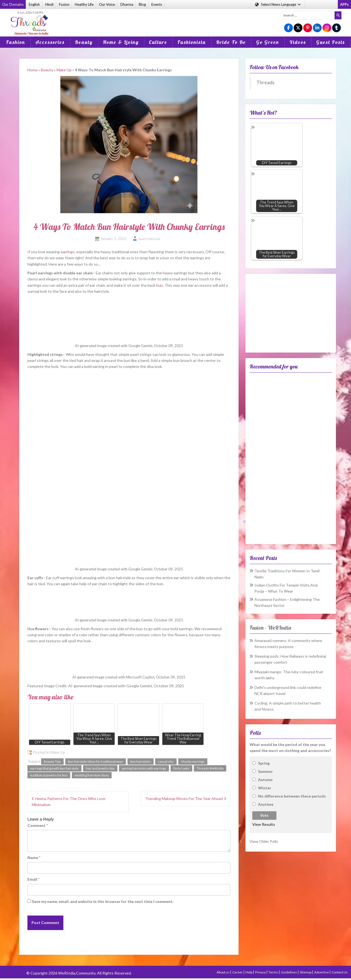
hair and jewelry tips (100, 768)
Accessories (50, 42)
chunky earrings (193, 761)
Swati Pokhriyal (149, 239)
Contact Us (340, 972)
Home (32, 70)
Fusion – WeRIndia (270, 628)
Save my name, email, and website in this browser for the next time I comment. (103, 901)
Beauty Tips (52, 761)
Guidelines (289, 972)
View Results (264, 824)
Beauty (84, 42)
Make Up (64, 70)
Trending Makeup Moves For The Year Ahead (184, 799)
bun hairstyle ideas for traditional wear (96, 761)
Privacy (261, 972)
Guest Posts (331, 42)
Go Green (268, 42)
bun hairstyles (141, 761)
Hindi (49, 4)
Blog (142, 4)
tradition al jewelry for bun (49, 775)
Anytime (266, 804)
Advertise (322, 972)
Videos (298, 42)
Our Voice (107, 4)
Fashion (16, 42)
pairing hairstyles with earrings (144, 768)
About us (223, 972)
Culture (158, 42)
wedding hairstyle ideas (92, 775)
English (34, 4)
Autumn (265, 780)
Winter (265, 788)
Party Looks (181, 768)
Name (34, 858)
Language (278, 4)
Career (238, 972)
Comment (38, 825)
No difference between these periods (292, 796)
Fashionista (192, 42)
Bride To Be (231, 42)
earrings (68, 252)
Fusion (64, 4)
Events (157, 4)
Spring (264, 763)
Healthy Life (84, 4)
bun (160, 285)
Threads (265, 82)
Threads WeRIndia (210, 768)
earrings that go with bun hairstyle (54, 768)
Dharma (127, 4)
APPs (344, 4)
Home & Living (121, 42)
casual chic (166, 761)
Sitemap (306, 972)
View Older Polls (264, 841)
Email (33, 879)
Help (249, 972)
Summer (265, 771)
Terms (274, 972)
